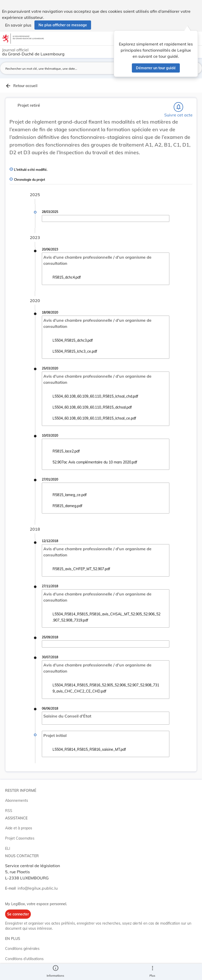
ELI (8, 848)
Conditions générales (22, 949)
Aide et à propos (19, 828)
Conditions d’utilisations (24, 959)
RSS (9, 811)
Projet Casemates (20, 838)
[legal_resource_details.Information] (55, 972)
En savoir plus (18, 25)
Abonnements (17, 800)
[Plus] (152, 972)
